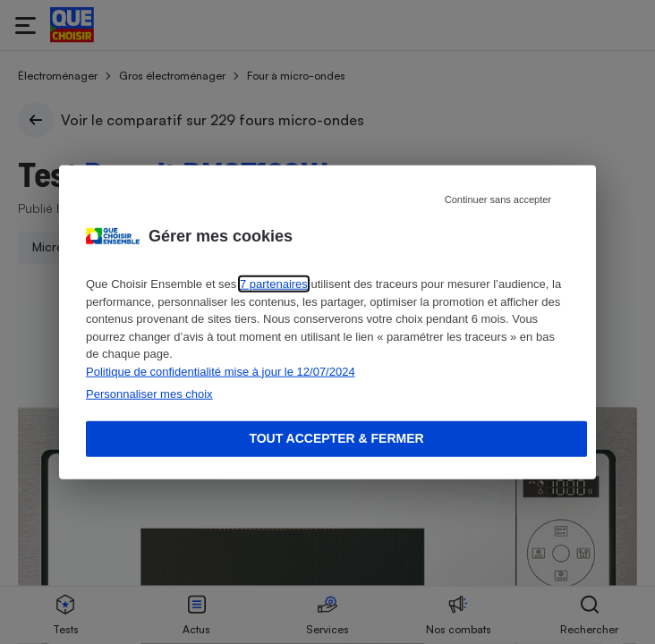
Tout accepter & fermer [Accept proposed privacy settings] (336, 438)
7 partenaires (274, 284)
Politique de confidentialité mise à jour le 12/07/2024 (221, 371)
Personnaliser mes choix (149, 394)
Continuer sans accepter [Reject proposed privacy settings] (498, 199)
